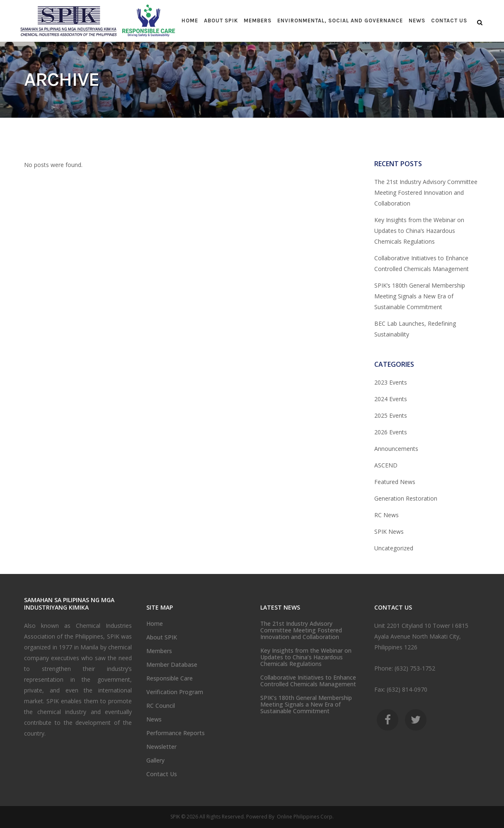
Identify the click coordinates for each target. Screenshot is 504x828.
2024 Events (391, 399)
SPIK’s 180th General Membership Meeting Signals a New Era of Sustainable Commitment (420, 296)
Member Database (172, 665)
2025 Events (391, 415)
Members (159, 651)
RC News (386, 515)
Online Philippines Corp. (305, 817)
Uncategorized (394, 548)
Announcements (396, 449)
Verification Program (175, 692)
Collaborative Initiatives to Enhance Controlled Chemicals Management (308, 681)
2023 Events (391, 382)
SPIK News (389, 531)
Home (155, 624)
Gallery (155, 760)
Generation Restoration (406, 498)
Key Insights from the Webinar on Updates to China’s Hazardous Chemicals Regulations (419, 231)
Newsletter (161, 747)
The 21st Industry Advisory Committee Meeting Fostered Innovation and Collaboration (426, 192)
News (154, 719)
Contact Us (162, 774)
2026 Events (391, 432)
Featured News (395, 482)
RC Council (161, 706)
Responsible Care (170, 678)
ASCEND (386, 465)
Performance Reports (176, 733)
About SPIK (162, 637)
